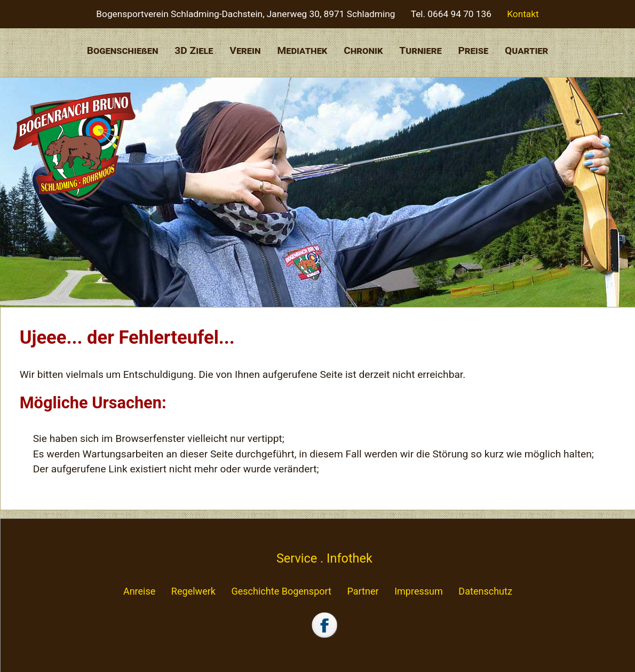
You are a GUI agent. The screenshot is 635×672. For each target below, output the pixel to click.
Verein (245, 50)
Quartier (526, 50)
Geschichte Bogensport (281, 591)
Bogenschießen (123, 50)
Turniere (420, 50)
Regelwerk (193, 591)
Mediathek (302, 50)
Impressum (419, 591)
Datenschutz (485, 591)
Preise (473, 50)
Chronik (363, 50)
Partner (363, 591)
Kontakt (523, 14)
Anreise (139, 591)
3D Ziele (194, 50)
